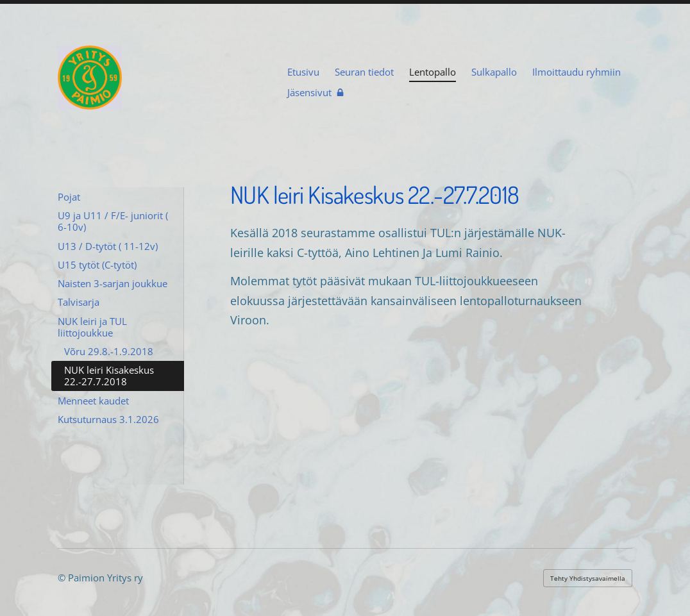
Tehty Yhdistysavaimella (588, 578)
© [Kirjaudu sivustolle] (63, 578)
